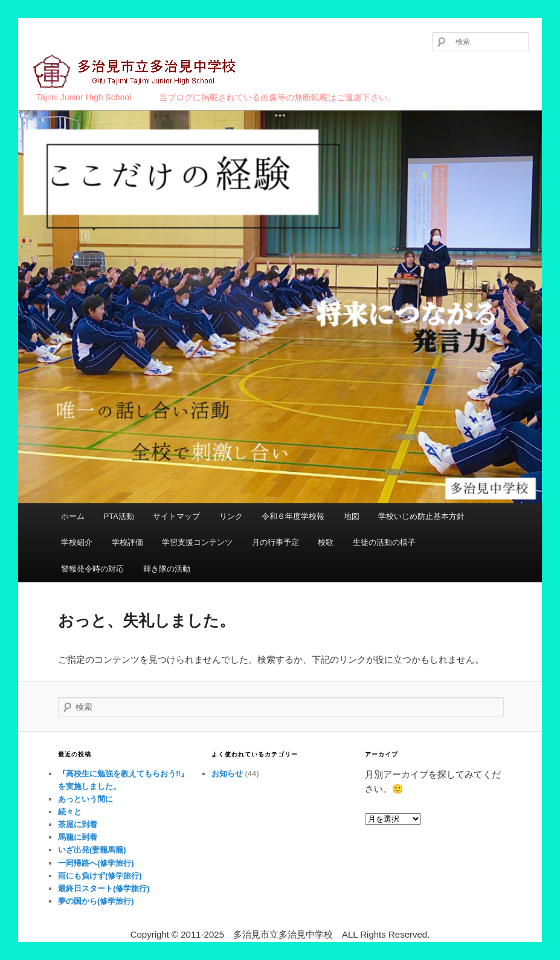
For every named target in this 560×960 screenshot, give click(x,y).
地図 (352, 516)
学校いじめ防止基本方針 (421, 516)
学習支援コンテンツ (197, 542)
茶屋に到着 (78, 824)
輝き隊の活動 (167, 569)
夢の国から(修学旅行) (96, 901)
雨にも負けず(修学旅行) (100, 876)
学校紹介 (77, 542)
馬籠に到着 (78, 837)
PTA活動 (119, 516)
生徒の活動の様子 (384, 542)
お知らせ (227, 774)
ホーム (73, 516)
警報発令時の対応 (92, 569)
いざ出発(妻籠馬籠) (92, 850)
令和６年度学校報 (293, 516)
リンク (231, 516)
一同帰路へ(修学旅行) (96, 863)
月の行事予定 (275, 542)
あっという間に (85, 799)
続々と (70, 812)
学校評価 (127, 542)
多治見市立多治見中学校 (136, 72)
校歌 (326, 542)
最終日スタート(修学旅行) (104, 888)
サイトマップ (176, 516)
